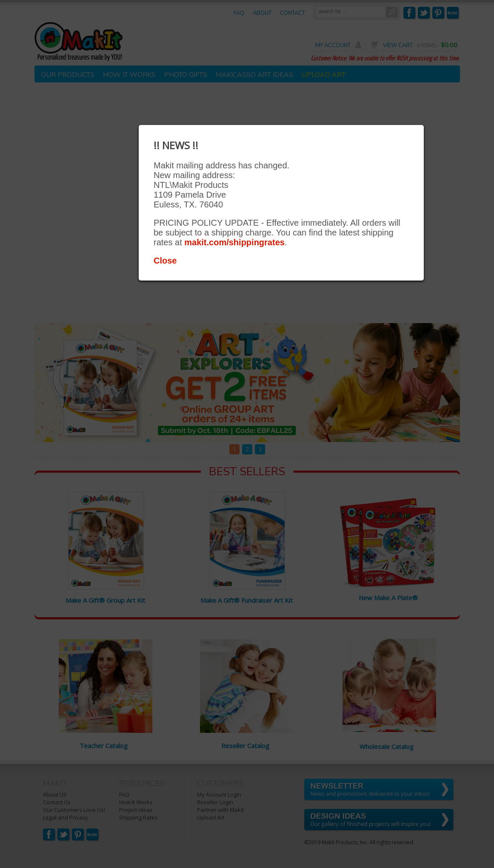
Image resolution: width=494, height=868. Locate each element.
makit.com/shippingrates (234, 242)
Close (165, 261)
